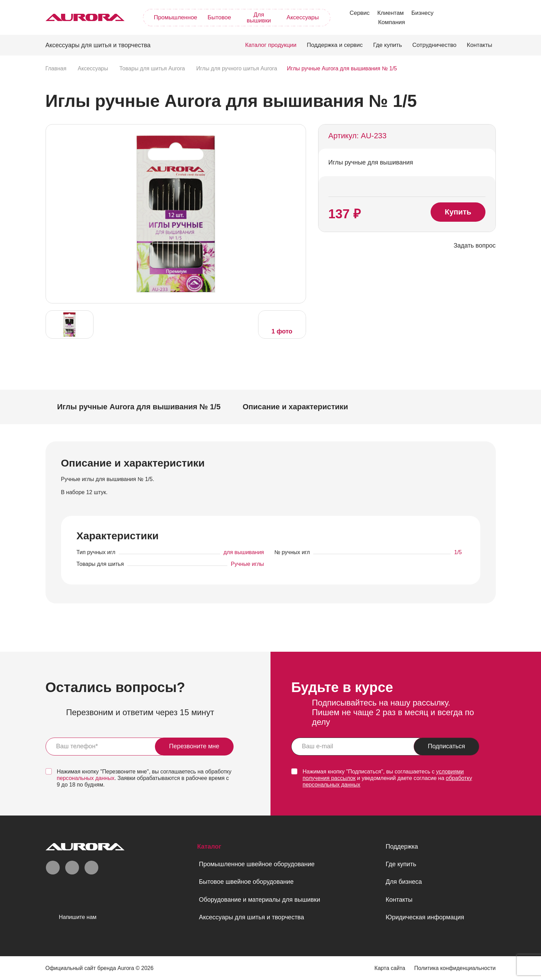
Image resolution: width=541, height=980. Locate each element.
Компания (392, 22)
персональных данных (86, 778)
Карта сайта (390, 968)
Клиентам (390, 13)
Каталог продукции (271, 45)
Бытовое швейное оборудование (246, 882)
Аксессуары (303, 17)
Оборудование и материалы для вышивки (259, 900)
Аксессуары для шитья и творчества (251, 917)
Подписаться (446, 746)
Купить (458, 212)
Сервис (360, 13)
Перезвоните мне (194, 746)
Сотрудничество (434, 45)
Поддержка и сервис (335, 45)
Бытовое (219, 17)
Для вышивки (259, 18)
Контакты (479, 45)
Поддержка (402, 847)
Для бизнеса (404, 882)
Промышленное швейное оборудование (257, 864)
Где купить (387, 45)
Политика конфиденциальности (455, 968)
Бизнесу (422, 13)
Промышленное (176, 17)
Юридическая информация (425, 917)
